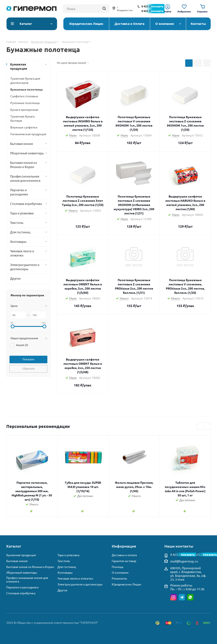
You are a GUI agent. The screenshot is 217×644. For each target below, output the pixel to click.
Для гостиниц (67, 567)
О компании (120, 573)
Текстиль (64, 561)
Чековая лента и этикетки (75, 578)
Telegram (182, 597)
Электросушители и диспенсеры (80, 584)
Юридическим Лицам (126, 584)
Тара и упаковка (68, 555)
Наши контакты (179, 546)
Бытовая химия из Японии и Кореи (30, 567)
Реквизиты (119, 578)
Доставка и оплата (124, 555)
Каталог (14, 546)
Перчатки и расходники (22, 587)
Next (207, 426)
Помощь (118, 567)
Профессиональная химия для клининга (27, 580)
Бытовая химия (17, 561)
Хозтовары (65, 573)
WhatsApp (190, 597)
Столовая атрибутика (21, 593)
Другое (62, 590)
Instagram (173, 597)
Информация (124, 546)
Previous (200, 426)
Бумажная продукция (21, 555)
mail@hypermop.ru (184, 561)
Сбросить (29, 368)
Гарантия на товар (124, 561)
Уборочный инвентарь (22, 573)
